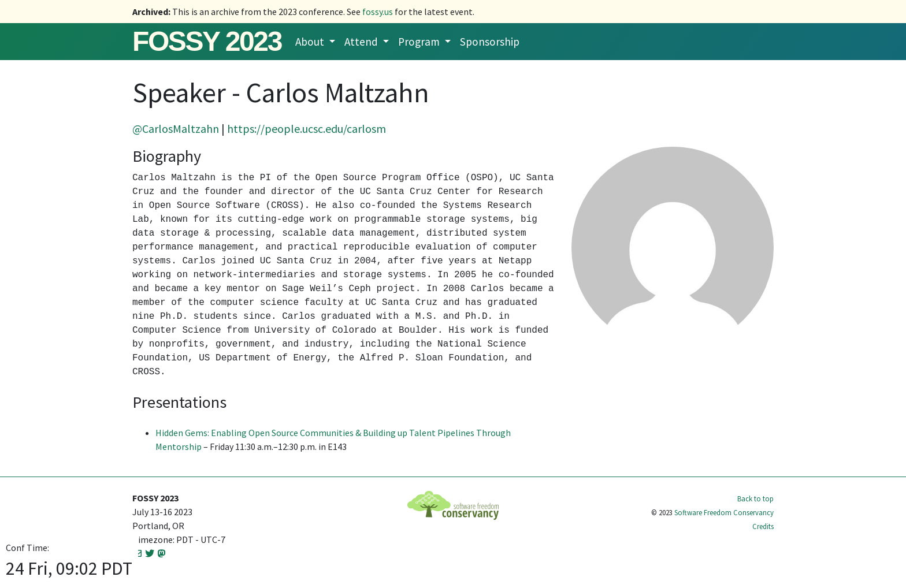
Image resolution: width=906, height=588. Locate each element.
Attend (362, 42)
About (311, 42)
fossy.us (378, 12)
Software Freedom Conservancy (724, 512)
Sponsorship (490, 42)
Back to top (755, 498)
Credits (763, 526)
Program (420, 42)
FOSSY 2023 (207, 41)
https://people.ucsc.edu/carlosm (307, 129)
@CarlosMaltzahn (176, 129)
